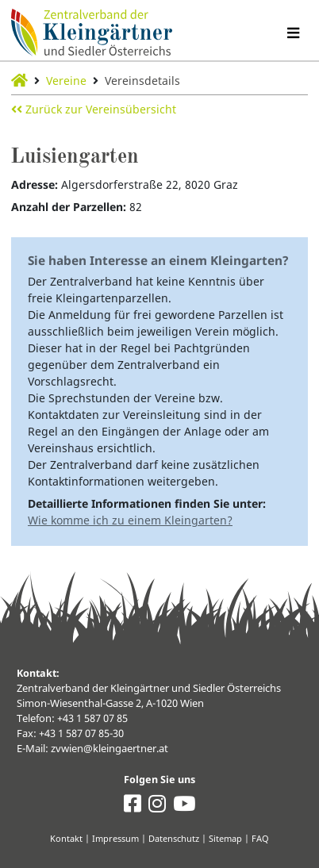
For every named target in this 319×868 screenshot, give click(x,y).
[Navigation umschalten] (293, 33)
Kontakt (66, 838)
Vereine (66, 81)
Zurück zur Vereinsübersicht (94, 109)
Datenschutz (174, 838)
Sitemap (225, 838)
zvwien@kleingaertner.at (110, 749)
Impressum (115, 838)
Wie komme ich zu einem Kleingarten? (130, 520)
